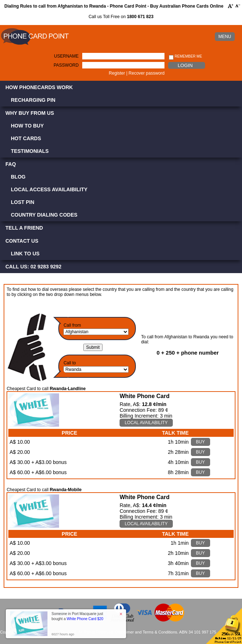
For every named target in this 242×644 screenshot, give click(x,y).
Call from (72, 325)
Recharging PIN (33, 100)
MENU (225, 37)
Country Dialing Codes (44, 215)
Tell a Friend (24, 228)
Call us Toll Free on (121, 17)
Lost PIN (23, 202)
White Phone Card (145, 396)
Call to (70, 363)
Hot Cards (26, 138)
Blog (18, 177)
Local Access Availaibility (49, 189)
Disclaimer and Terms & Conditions (146, 632)
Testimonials (30, 151)
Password (66, 65)
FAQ (11, 164)
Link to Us (25, 254)
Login (185, 65)
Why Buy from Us (30, 113)
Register (117, 73)
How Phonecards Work (39, 87)
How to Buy (27, 126)
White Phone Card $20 (85, 619)
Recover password (147, 73)
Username (66, 56)
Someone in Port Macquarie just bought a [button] (77, 616)
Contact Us (22, 241)
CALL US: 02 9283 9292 (34, 267)
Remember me (185, 57)
